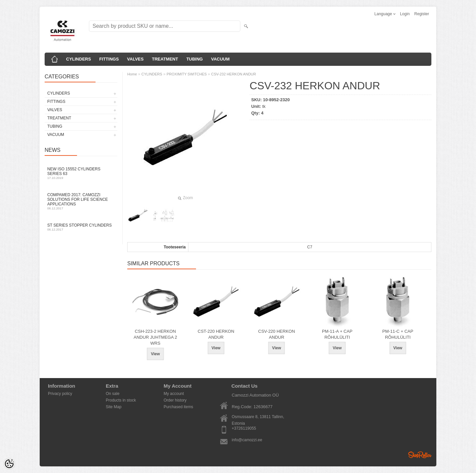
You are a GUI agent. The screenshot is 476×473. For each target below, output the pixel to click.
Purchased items (178, 407)
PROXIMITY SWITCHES (187, 74)
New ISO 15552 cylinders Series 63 (81, 173)
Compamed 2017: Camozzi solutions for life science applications (81, 201)
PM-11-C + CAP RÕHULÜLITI (398, 334)
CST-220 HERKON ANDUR (216, 334)
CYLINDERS (79, 59)
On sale (113, 394)
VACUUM (220, 59)
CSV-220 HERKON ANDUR (277, 334)
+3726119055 (244, 428)
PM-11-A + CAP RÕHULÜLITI (337, 334)
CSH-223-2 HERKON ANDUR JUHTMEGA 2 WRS (155, 337)
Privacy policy (60, 394)
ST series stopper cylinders (81, 227)
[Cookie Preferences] (9, 464)
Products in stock (121, 400)
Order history (175, 400)
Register (422, 14)
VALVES (135, 59)
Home (132, 74)
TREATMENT (165, 59)
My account (174, 394)
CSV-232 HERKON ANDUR (234, 74)
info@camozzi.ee (247, 440)
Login (405, 14)
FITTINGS (109, 59)
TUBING (195, 59)
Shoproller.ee (420, 455)
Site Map (114, 407)
